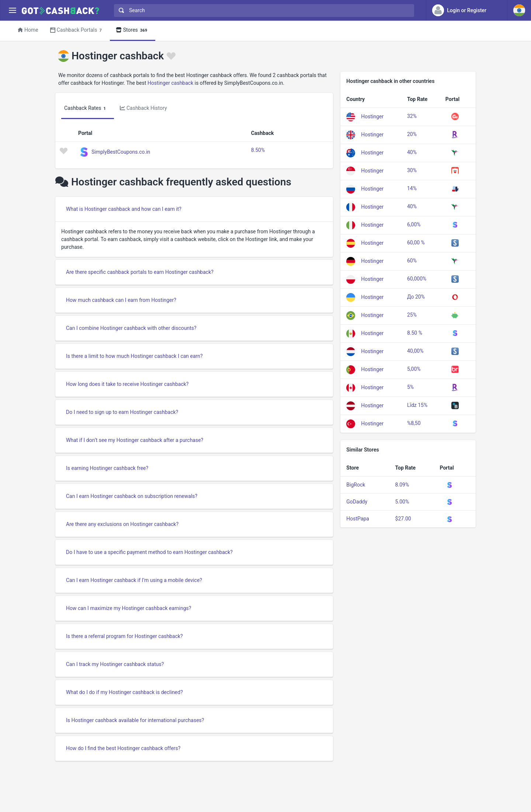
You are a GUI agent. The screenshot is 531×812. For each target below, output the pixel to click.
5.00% (402, 502)
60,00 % (416, 243)
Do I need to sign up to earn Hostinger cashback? (122, 412)
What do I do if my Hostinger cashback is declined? (124, 692)
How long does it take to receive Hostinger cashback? (127, 384)
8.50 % (415, 333)
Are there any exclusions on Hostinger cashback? (122, 524)
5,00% (414, 369)
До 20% (416, 297)
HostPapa (358, 519)
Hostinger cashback (170, 83)
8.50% (258, 150)
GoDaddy (357, 502)
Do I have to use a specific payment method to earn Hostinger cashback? (149, 552)
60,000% (417, 279)
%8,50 (414, 423)
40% (412, 152)
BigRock (356, 485)
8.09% (402, 485)
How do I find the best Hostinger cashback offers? (123, 748)
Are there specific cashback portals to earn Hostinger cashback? (140, 272)
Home (28, 30)
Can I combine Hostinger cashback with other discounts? (131, 328)
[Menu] (12, 11)
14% (412, 188)
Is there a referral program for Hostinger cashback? (124, 636)
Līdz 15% (417, 405)
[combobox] (262, 11)
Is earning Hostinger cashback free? (107, 468)
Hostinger (372, 116)
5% (410, 387)
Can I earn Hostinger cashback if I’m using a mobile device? (134, 580)
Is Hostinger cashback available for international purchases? (135, 720)
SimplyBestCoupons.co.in (121, 151)
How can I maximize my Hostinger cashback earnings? (129, 608)
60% (412, 261)
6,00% (414, 224)
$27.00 (403, 519)
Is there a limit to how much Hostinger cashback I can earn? (134, 356)
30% (412, 170)
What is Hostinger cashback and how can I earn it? (124, 209)
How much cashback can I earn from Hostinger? (121, 300)
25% (412, 315)
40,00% (415, 351)
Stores (133, 30)
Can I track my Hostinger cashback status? (115, 664)
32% (412, 116)
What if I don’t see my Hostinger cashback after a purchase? (135, 440)
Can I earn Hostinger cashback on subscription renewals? (132, 496)
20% (412, 134)
